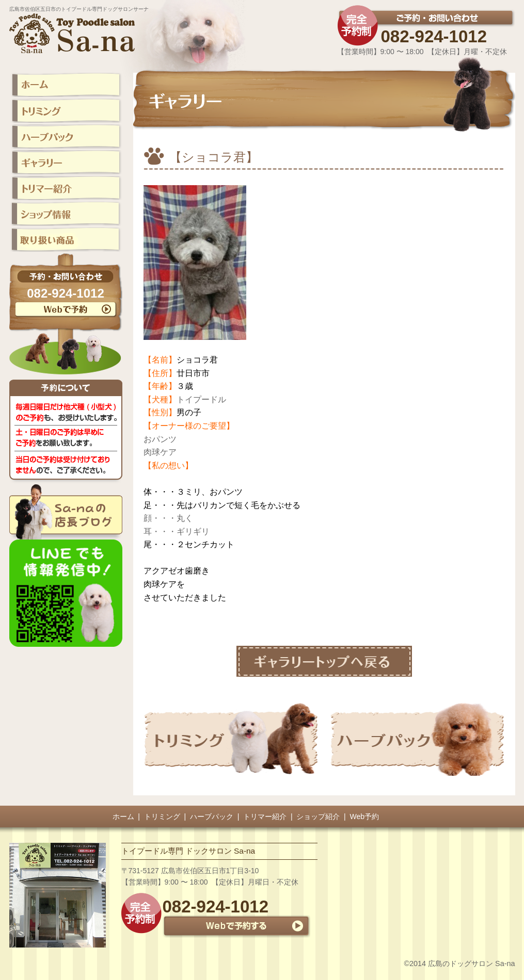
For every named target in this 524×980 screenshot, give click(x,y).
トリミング (162, 816)
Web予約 (365, 816)
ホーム (123, 816)
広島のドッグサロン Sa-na (471, 963)
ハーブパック (212, 816)
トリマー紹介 (265, 816)
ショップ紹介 (318, 816)
